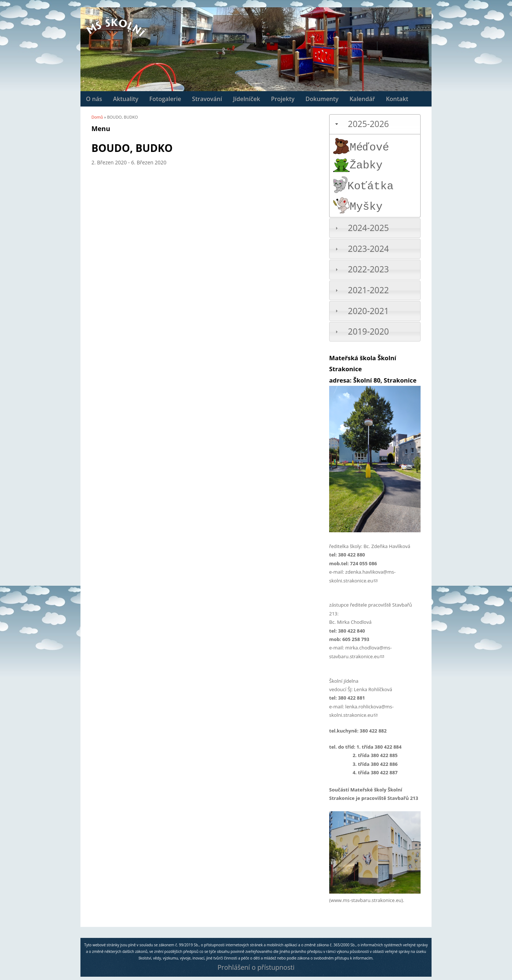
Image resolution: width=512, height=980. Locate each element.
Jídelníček (246, 99)
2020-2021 (368, 311)
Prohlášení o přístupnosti (256, 967)
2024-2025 (368, 228)
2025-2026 (368, 124)
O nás (94, 99)
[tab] (375, 124)
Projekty (283, 99)
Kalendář (362, 99)
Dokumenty (322, 99)
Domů (97, 117)
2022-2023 (368, 269)
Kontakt (397, 99)
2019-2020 (368, 331)
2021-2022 (368, 290)
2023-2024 (368, 249)
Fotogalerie (165, 99)
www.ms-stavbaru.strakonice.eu (366, 900)
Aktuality (126, 99)
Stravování (207, 99)
